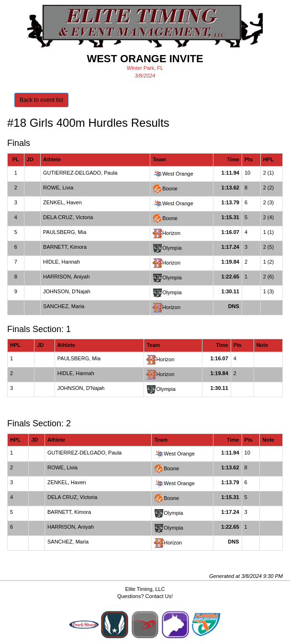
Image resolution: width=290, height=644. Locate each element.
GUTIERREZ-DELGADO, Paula (80, 173)
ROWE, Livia (58, 188)
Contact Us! (159, 596)
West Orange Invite (145, 59)
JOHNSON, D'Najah (67, 291)
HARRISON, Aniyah (66, 277)
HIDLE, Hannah (61, 262)
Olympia (172, 248)
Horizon (171, 233)
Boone (170, 189)
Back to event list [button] (41, 100)
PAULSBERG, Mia (65, 232)
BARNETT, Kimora (65, 247)
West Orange (178, 174)
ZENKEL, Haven (62, 202)
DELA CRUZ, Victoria (68, 217)
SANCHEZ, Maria (64, 306)
